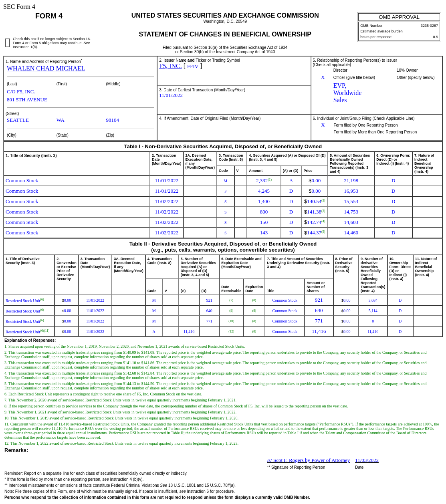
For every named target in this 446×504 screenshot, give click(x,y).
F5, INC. (170, 66)
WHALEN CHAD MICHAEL (46, 68)
